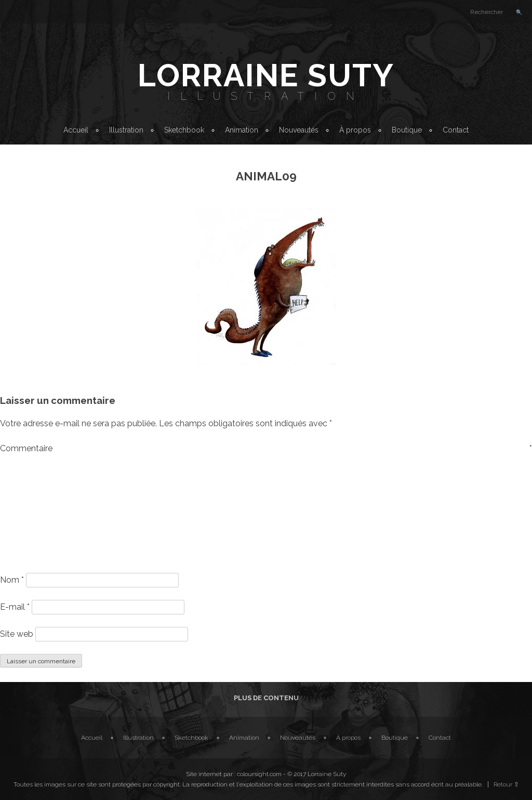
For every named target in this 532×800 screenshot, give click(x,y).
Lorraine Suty (266, 75)
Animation (242, 130)
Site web (17, 634)
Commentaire (266, 448)
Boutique (407, 130)
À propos (355, 130)
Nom (12, 580)
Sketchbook (184, 130)
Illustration (266, 96)
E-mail (15, 607)
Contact (456, 130)
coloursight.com (259, 774)
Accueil (76, 130)
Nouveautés (299, 130)
